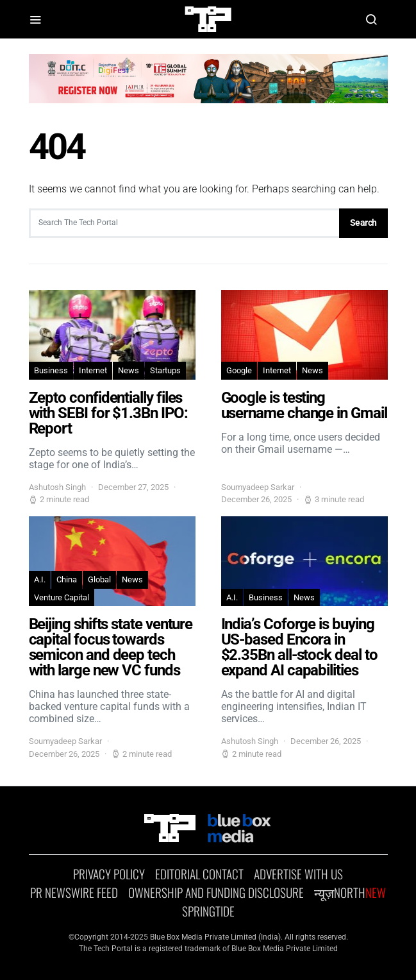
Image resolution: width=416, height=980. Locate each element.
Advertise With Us (298, 874)
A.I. (40, 579)
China (67, 579)
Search (363, 223)
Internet (93, 370)
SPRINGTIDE (208, 911)
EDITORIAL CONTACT (199, 874)
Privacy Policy (109, 874)
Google (239, 370)
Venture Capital (62, 597)
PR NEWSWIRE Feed (74, 893)
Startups (165, 370)
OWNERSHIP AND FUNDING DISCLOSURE (216, 893)
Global (99, 579)
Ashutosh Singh (57, 487)
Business (51, 370)
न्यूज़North (350, 893)
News (129, 370)
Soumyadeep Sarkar (258, 487)
